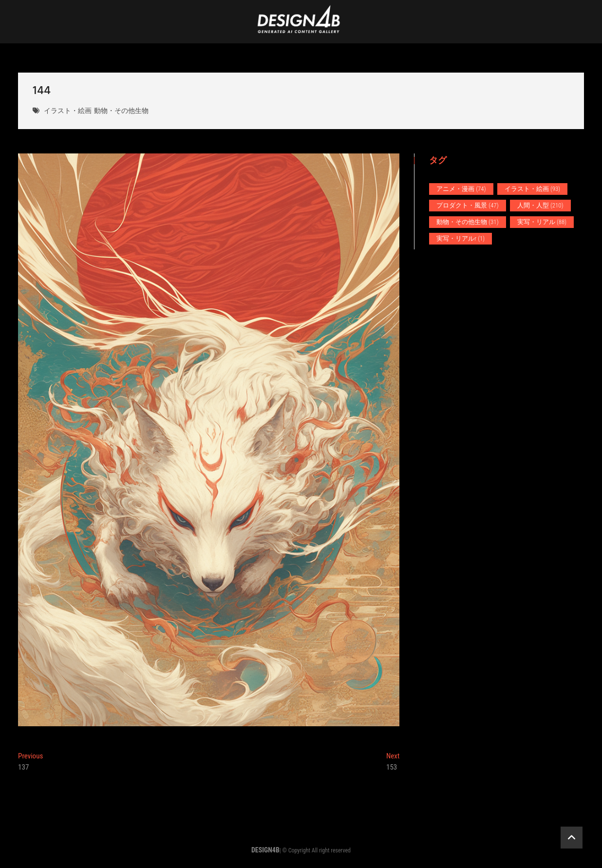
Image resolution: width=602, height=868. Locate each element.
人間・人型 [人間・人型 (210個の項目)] (540, 205)
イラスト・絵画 (68, 111)
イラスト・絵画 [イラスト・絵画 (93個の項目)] (532, 189)
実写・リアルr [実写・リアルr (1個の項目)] (461, 238)
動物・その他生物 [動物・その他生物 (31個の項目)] (467, 222)
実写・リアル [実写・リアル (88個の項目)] (542, 222)
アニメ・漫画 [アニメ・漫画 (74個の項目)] (461, 189)
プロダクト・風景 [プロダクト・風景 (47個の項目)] (467, 205)
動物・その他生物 (121, 111)
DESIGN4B (265, 850)
